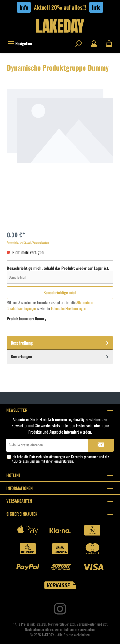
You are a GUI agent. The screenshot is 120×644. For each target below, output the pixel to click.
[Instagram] (60, 609)
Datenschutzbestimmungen (68, 308)
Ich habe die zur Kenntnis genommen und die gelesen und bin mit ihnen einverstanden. (60, 459)
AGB (15, 461)
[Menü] (20, 44)
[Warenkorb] (109, 44)
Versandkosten (87, 624)
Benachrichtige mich (60, 292)
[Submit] (101, 445)
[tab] (60, 343)
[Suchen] (78, 44)
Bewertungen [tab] (60, 356)
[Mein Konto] (94, 44)
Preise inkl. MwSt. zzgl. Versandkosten (28, 243)
